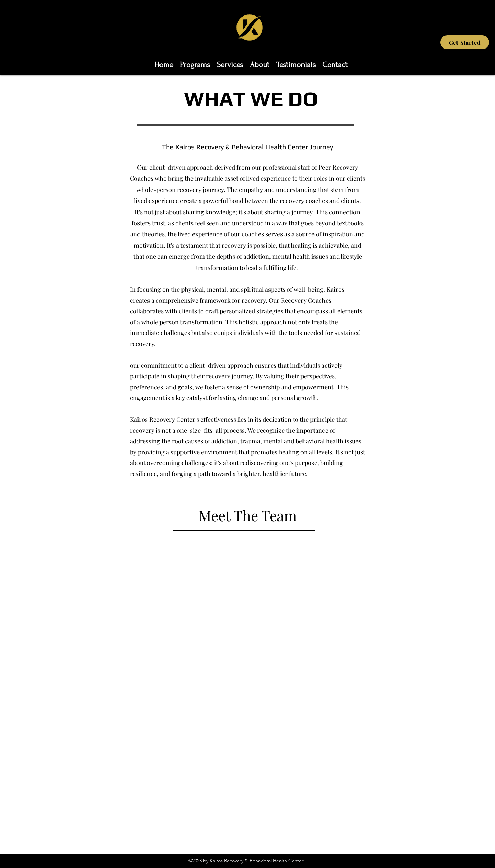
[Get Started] (465, 42)
